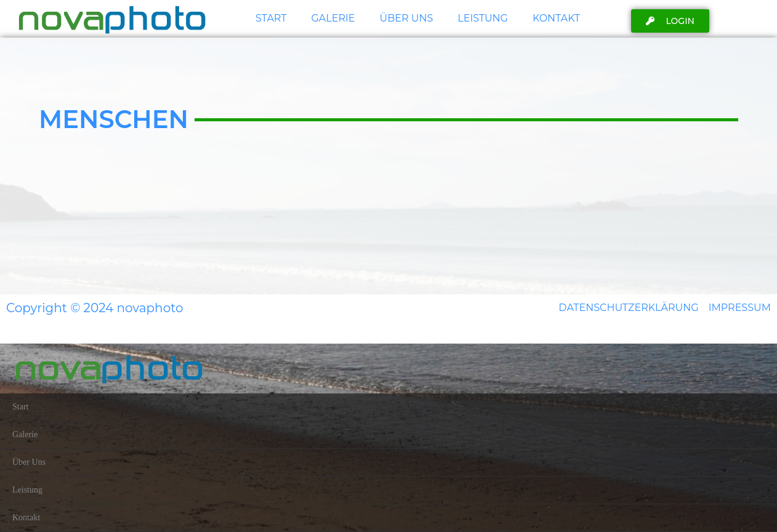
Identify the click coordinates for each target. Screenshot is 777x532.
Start (271, 18)
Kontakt (556, 18)
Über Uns (407, 18)
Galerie (333, 18)
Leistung (483, 18)
